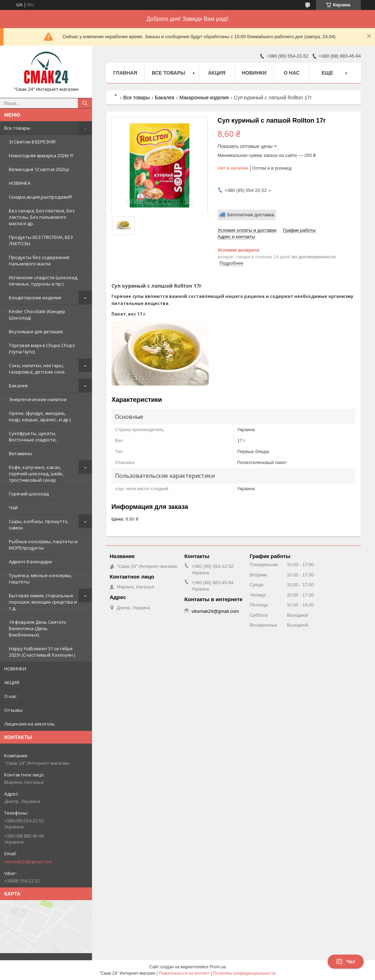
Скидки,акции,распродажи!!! (41, 197)
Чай (13, 507)
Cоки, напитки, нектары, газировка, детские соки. (37, 369)
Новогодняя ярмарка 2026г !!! (41, 155)
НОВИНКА (20, 183)
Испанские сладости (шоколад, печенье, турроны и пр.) (44, 281)
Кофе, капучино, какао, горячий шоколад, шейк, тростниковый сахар (36, 474)
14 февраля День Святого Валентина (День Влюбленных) (37, 628)
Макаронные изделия (204, 98)
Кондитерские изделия (35, 298)
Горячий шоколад (29, 494)
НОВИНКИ (15, 669)
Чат (346, 962)
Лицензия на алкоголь (30, 724)
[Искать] (85, 103)
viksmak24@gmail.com (28, 862)
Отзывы (13, 710)
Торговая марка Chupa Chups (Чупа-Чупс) (42, 348)
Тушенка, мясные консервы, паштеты (41, 579)
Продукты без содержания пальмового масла (39, 260)
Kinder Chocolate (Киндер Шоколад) (37, 315)
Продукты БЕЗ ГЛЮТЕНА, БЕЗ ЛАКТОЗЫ (41, 240)
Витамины (21, 453)
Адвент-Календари (30, 562)
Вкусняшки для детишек (36, 331)
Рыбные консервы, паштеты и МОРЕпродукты (43, 545)
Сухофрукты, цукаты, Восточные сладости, (33, 436)
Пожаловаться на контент (184, 973)
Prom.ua (218, 967)
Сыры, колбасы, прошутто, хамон (39, 524)
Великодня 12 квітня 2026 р (39, 169)
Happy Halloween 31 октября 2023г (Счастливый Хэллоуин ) (42, 652)
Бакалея (18, 386)
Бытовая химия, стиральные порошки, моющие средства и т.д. (43, 602)
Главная (125, 73)
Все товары (17, 128)
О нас (10, 696)
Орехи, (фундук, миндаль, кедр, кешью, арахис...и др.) (40, 416)
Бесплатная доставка (251, 215)
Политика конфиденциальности (244, 973)
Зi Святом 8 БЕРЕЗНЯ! (32, 142)
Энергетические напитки (38, 399)
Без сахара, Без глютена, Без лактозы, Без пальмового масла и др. (42, 217)
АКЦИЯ (12, 682)
